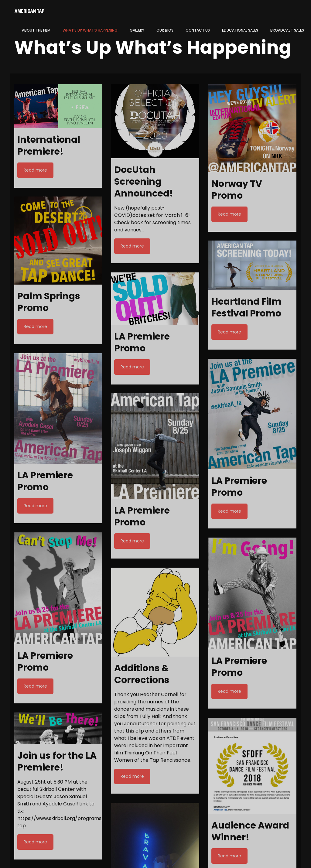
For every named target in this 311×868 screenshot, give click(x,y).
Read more (35, 170)
